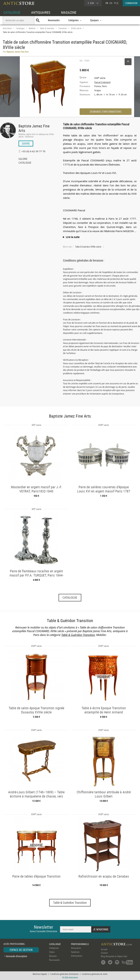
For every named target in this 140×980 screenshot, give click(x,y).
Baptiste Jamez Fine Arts (34, 128)
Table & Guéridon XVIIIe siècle (88, 247)
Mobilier (32, 28)
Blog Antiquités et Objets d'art (114, 956)
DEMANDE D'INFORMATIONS (106, 112)
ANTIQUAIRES (41, 12)
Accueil (104, 949)
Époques (53, 956)
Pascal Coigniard (102, 82)
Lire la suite (73, 237)
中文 (116, 3)
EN (111, 3)
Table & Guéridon (47, 28)
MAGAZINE (69, 12)
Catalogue (20, 28)
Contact (104, 953)
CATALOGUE (12, 12)
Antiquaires (76, 948)
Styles (52, 952)
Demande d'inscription (17, 956)
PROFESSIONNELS (80, 944)
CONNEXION (131, 3)
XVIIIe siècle (76, 28)
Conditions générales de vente (95, 974)
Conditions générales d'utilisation (64, 974)
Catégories (54, 948)
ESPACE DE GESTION (21, 950)
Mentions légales (40, 974)
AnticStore (7, 28)
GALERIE (23, 159)
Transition (63, 28)
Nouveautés (54, 20)
